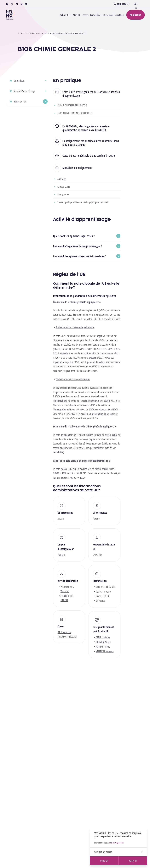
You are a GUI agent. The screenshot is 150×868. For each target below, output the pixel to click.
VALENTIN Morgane (105, 651)
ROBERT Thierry (103, 646)
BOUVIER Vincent (104, 642)
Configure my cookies (118, 852)
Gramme (80, 145)
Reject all (104, 861)
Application (135, 15)
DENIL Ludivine (103, 637)
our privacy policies (117, 843)
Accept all (133, 861)
